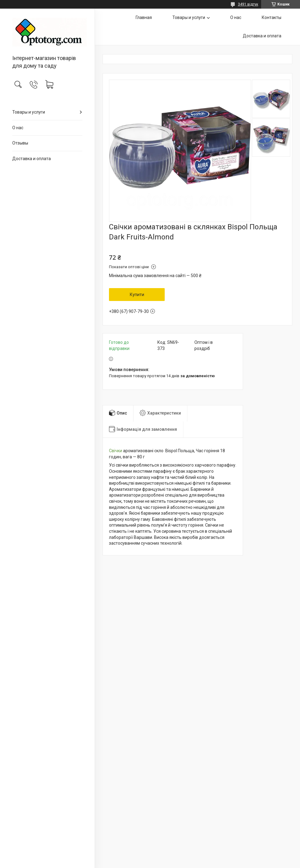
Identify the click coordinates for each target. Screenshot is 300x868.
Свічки (116, 451)
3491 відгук (248, 4)
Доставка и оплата (32, 159)
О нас (18, 128)
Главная (144, 17)
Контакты (272, 17)
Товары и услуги (29, 112)
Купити (137, 295)
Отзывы (20, 143)
